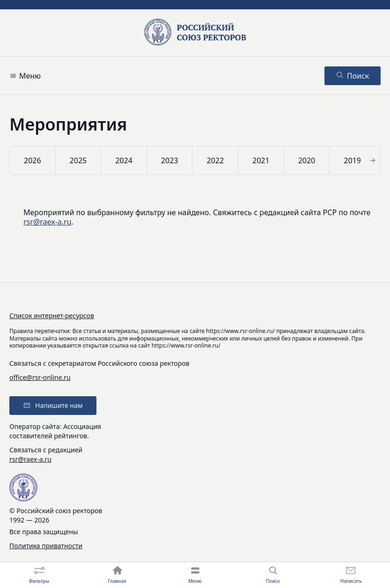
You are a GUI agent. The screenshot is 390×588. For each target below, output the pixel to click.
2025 (78, 160)
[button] (374, 160)
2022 (215, 160)
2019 (352, 160)
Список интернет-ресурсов (52, 316)
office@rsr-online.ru (40, 377)
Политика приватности (46, 546)
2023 (170, 160)
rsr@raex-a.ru (48, 222)
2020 (307, 160)
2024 (124, 160)
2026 (33, 160)
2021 (261, 160)
